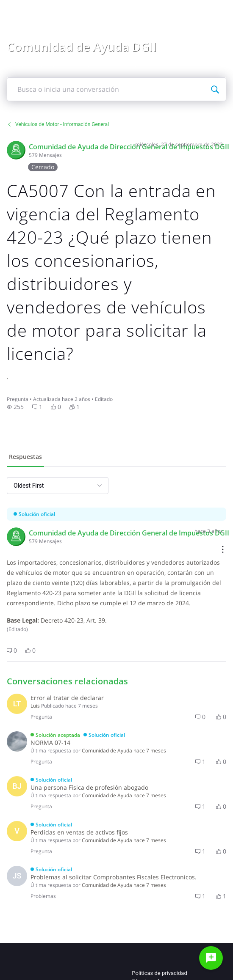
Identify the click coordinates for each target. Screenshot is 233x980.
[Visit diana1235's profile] (17, 741)
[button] (15, 407)
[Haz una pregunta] (211, 958)
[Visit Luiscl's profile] (17, 704)
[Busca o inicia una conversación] (215, 89)
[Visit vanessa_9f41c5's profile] (17, 831)
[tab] (25, 458)
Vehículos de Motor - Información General (58, 124)
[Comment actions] (223, 550)
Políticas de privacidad (159, 973)
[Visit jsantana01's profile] (17, 876)
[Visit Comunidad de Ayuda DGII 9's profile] (16, 150)
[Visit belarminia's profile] (17, 786)
